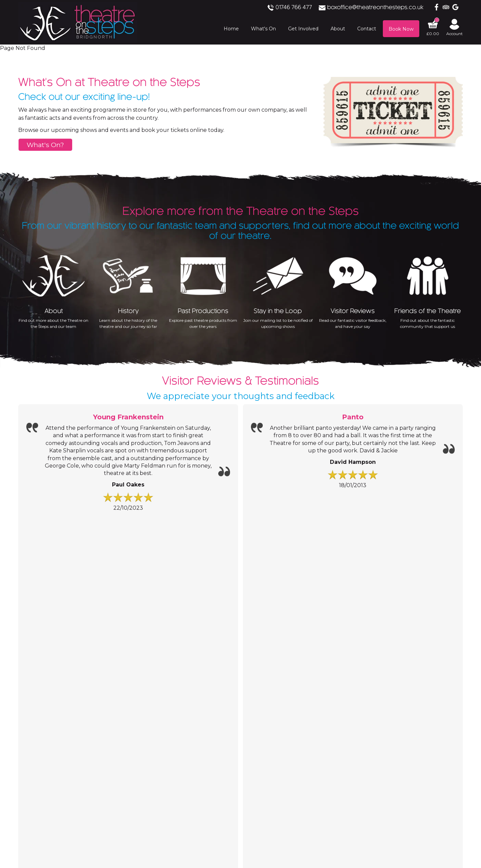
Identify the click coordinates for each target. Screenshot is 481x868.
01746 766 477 (305, 8)
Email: (192, 578)
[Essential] (2, 759)
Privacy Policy (94, 747)
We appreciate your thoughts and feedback (241, 386)
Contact (206, 546)
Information (50, 546)
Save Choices (52, 794)
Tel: (189, 566)
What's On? (45, 145)
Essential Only (93, 794)
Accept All (15, 794)
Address (194, 588)
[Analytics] (240, 773)
